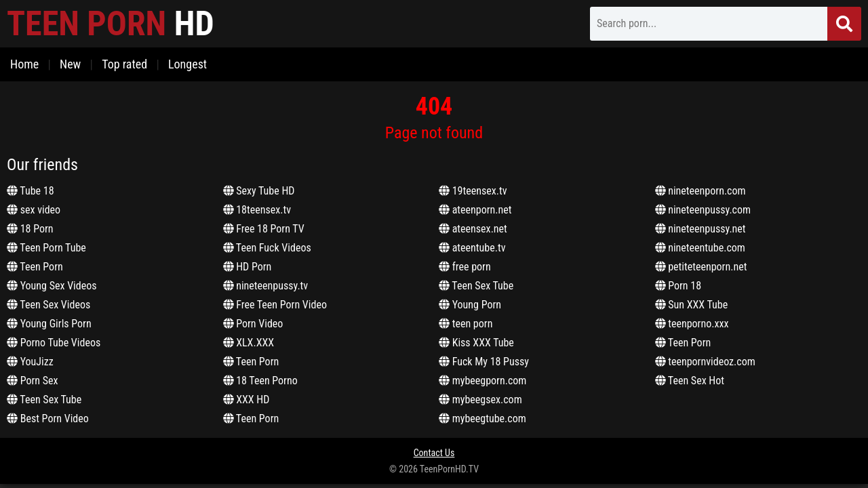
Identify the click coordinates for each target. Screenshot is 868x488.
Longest (188, 64)
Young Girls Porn (49, 324)
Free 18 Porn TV (264, 229)
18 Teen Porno (260, 381)
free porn (465, 267)
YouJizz (30, 362)
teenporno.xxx (692, 324)
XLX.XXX (249, 343)
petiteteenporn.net (701, 267)
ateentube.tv (472, 248)
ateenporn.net (475, 210)
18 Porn (30, 229)
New (70, 64)
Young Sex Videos (52, 286)
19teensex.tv (473, 191)
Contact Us (434, 453)
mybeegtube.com (482, 419)
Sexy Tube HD (259, 191)
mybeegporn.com (482, 381)
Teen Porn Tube (46, 248)
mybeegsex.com (480, 400)
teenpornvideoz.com (705, 362)
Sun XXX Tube (692, 305)
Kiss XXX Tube (476, 343)
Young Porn (470, 305)
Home (24, 64)
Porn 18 (678, 286)
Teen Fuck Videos (267, 248)
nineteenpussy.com (703, 210)
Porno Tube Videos (54, 343)
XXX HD (246, 400)
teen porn (466, 324)
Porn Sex (33, 381)
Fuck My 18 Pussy (484, 362)
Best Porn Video (48, 419)
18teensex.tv (257, 210)
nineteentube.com (700, 248)
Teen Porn (35, 267)
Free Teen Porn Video (275, 305)
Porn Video (253, 324)
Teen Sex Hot (690, 381)
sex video (34, 210)
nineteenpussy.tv (266, 286)
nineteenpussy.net (701, 229)
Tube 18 (31, 191)
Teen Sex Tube (44, 400)
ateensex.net (473, 229)
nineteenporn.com (701, 191)
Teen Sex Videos (48, 305)
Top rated (124, 64)
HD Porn (248, 267)
